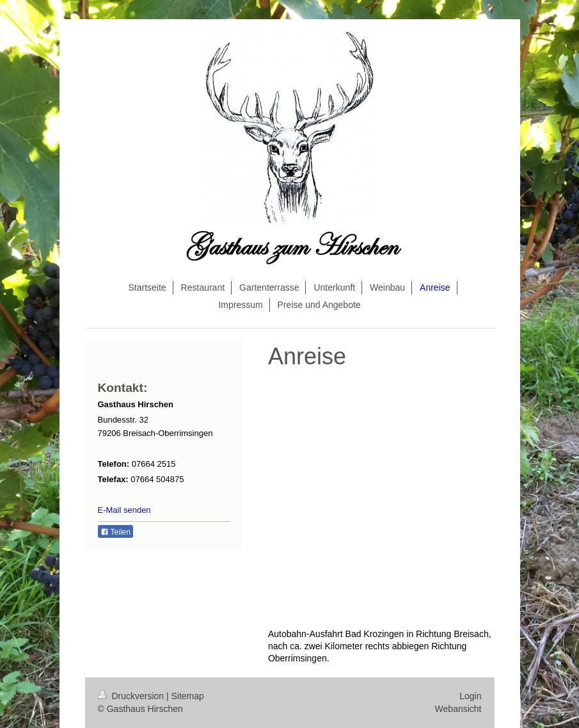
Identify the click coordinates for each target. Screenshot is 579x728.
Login (470, 696)
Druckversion (132, 696)
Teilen (115, 532)
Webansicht (458, 709)
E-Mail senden (124, 510)
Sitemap (188, 696)
